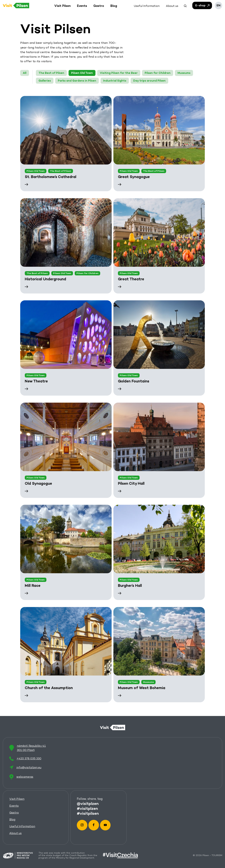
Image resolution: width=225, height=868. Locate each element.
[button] (185, 5)
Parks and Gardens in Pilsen (77, 81)
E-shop (203, 5)
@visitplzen (88, 803)
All (25, 73)
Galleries (45, 81)
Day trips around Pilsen (149, 81)
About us (15, 833)
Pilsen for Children (158, 73)
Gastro (14, 813)
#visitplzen (87, 808)
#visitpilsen (88, 813)
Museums (184, 73)
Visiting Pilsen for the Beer (119, 73)
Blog (12, 819)
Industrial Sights (115, 81)
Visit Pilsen (17, 799)
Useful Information (22, 826)
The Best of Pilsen (51, 73)
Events (14, 806)
